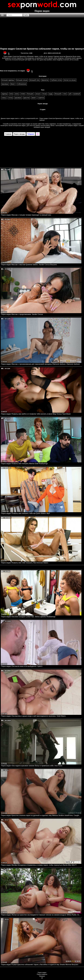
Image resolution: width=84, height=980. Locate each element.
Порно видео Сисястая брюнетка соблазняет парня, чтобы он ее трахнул (42, 49)
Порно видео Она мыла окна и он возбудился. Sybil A (22, 666)
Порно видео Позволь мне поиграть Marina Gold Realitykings (24, 464)
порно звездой (45, 127)
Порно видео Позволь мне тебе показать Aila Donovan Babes (25, 563)
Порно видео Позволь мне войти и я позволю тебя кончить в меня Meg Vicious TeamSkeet (36, 414)
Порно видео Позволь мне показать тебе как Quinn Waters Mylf (25, 513)
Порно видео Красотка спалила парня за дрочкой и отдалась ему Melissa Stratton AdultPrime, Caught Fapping (41, 815)
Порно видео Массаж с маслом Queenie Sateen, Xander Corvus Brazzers (29, 265)
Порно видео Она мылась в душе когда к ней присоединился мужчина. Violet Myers (33, 716)
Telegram (42, 976)
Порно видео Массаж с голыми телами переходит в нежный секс (26, 215)
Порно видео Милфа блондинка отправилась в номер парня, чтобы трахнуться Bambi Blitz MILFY (39, 865)
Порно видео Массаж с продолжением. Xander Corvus (22, 314)
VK (42, 978)
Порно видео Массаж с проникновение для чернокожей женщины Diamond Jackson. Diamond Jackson (40, 364)
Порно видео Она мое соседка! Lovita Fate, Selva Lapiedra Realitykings (28, 617)
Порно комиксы (42, 974)
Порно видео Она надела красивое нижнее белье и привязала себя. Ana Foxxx (32, 766)
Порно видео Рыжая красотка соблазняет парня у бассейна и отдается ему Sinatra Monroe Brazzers (40, 965)
